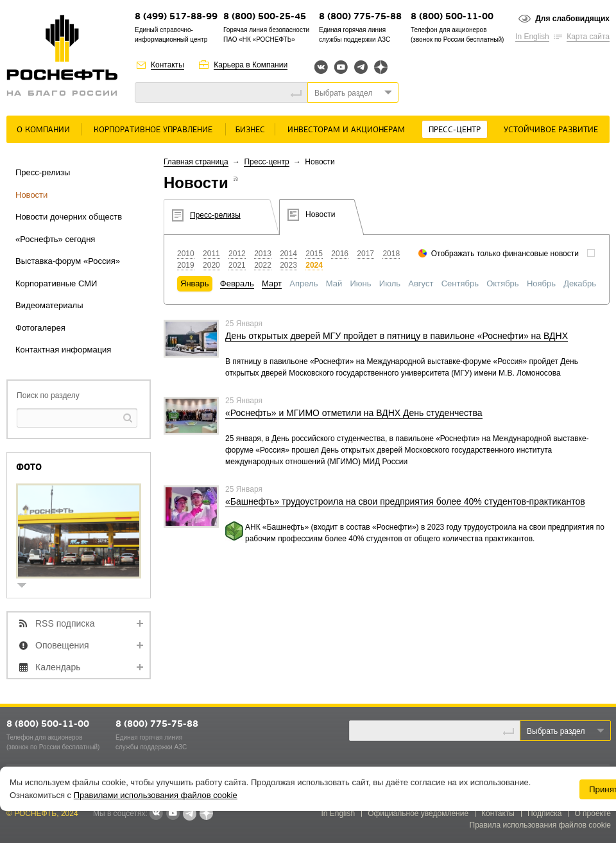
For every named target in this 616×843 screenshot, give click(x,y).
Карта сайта (588, 37)
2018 (391, 254)
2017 (365, 254)
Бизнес (250, 130)
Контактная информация (63, 350)
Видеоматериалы (49, 305)
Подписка (544, 813)
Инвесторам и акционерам (346, 130)
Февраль (237, 283)
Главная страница (196, 162)
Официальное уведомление (418, 813)
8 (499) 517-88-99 (176, 17)
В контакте (156, 814)
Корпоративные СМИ (56, 283)
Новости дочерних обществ (69, 217)
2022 (263, 265)
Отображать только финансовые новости (505, 254)
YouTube (341, 67)
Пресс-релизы (43, 172)
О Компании (43, 130)
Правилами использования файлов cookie (156, 795)
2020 (211, 265)
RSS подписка (65, 623)
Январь (195, 283)
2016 (340, 254)
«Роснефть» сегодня (55, 239)
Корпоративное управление (153, 130)
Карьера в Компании (251, 65)
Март (272, 283)
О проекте (593, 813)
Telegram (361, 67)
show (27, 587)
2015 (314, 254)
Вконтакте (321, 67)
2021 (237, 265)
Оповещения (62, 645)
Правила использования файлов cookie (541, 825)
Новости (31, 195)
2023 (288, 265)
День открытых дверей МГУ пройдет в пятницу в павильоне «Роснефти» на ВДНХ (397, 336)
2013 (263, 254)
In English (532, 37)
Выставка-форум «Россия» (68, 261)
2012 (237, 254)
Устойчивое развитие (551, 130)
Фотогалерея (40, 328)
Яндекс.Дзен (381, 67)
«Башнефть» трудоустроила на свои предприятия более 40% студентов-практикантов (405, 501)
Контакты (167, 65)
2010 (186, 254)
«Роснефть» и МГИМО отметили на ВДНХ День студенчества (354, 413)
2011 (211, 254)
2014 (288, 254)
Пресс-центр (455, 130)
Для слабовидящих (572, 19)
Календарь (58, 667)
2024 (314, 265)
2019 (186, 265)
